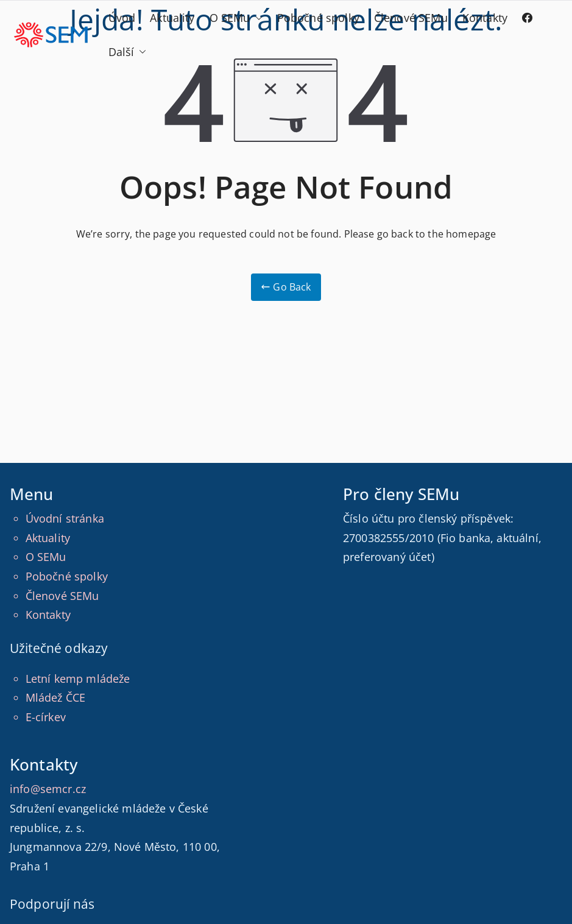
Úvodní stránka (65, 518)
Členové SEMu (411, 18)
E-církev (46, 717)
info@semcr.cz (48, 789)
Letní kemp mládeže (78, 679)
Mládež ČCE (56, 697)
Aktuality (172, 18)
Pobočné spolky (318, 18)
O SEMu (236, 18)
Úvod (122, 18)
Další (128, 52)
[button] (256, 18)
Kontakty (485, 18)
